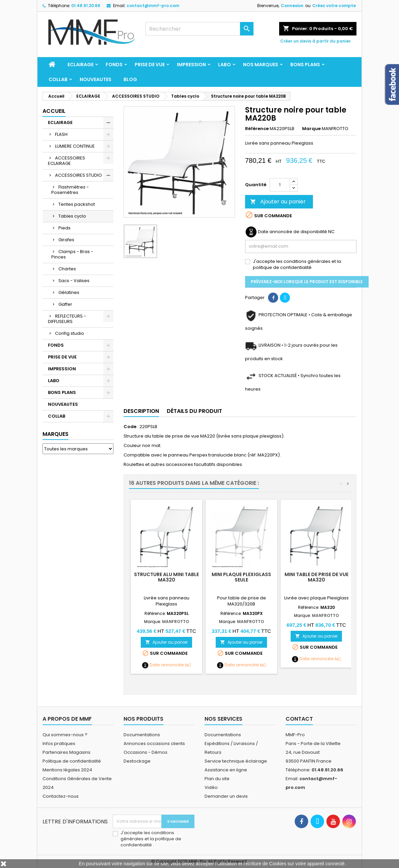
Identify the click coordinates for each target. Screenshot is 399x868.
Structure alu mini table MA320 (166, 577)
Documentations (142, 735)
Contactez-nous (61, 796)
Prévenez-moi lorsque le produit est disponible (307, 282)
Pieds (64, 228)
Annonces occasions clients (154, 743)
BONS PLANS (305, 65)
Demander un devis (226, 796)
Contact (299, 719)
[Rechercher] (199, 29)
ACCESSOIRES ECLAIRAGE (66, 161)
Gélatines (69, 292)
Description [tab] (141, 411)
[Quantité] (280, 185)
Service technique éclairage (236, 761)
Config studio (70, 333)
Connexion (292, 6)
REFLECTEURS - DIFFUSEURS (67, 319)
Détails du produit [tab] (194, 411)
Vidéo (211, 787)
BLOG (130, 79)
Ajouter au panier (278, 202)
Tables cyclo (72, 216)
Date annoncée (167, 665)
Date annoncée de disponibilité (292, 232)
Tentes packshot (77, 204)
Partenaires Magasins (66, 752)
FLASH (61, 134)
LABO (224, 65)
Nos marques (261, 65)
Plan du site (217, 779)
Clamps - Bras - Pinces (72, 254)
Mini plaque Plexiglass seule (241, 577)
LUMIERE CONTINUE (75, 146)
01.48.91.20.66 (86, 6)
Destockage (137, 761)
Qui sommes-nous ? (65, 735)
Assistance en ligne (226, 770)
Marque (311, 129)
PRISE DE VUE (150, 65)
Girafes (66, 240)
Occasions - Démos (145, 752)
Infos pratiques (59, 743)
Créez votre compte (334, 6)
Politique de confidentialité (72, 761)
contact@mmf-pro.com (153, 6)
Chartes (67, 269)
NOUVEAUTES (96, 79)
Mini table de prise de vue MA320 (316, 577)
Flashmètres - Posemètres (70, 190)
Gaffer (65, 304)
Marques (56, 434)
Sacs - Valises (74, 281)
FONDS (114, 65)
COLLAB (58, 79)
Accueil (54, 111)
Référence (257, 129)
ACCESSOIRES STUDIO (78, 175)
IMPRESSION (191, 65)
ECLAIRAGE (81, 65)
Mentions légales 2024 (67, 770)
